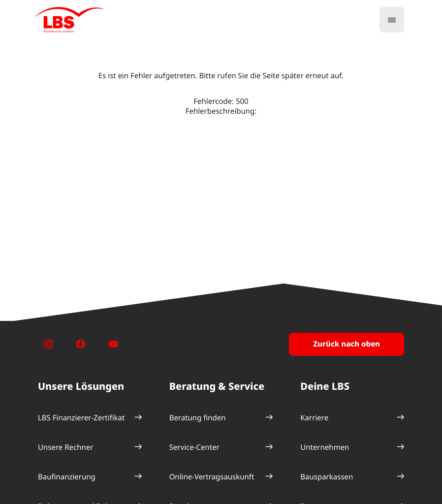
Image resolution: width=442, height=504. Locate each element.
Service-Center (194, 447)
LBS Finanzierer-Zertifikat (81, 418)
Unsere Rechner (65, 447)
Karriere (314, 418)
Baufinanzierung (67, 477)
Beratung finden (198, 418)
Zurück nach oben (347, 344)
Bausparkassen (327, 477)
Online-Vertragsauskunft (212, 477)
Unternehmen (325, 447)
